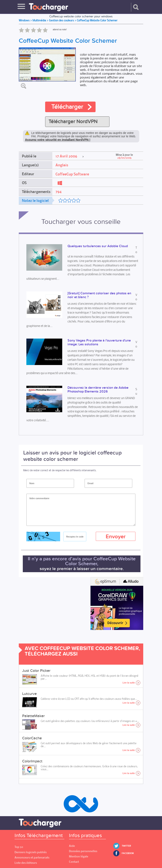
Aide (72, 846)
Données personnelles (83, 851)
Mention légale (79, 856)
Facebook (128, 853)
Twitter (126, 846)
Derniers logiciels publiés (31, 852)
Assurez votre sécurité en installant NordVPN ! (58, 140)
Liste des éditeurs (26, 863)
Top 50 (19, 847)
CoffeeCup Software (72, 174)
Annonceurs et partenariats (32, 858)
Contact (74, 862)
